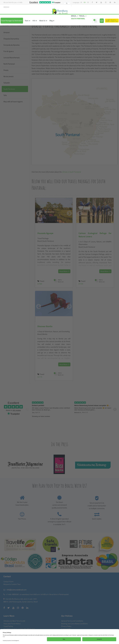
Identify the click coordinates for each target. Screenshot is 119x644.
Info (34, 21)
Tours (27, 21)
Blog (51, 21)
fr (88, 2)
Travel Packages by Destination (12, 21)
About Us (42, 21)
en (85, 2)
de (81, 2)
